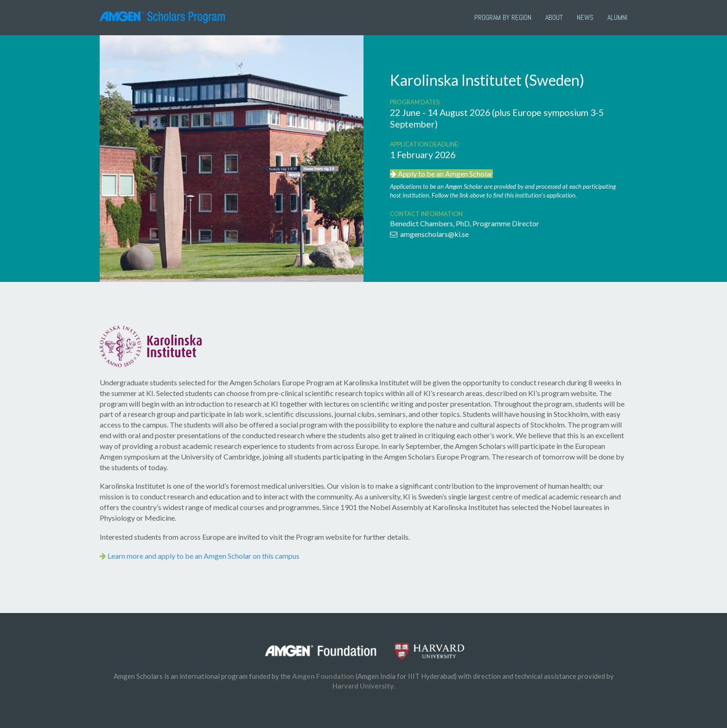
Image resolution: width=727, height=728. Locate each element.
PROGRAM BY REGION (503, 17)
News (585, 17)
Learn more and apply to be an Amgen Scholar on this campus (200, 556)
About (554, 17)
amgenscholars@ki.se (429, 234)
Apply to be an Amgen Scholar (441, 174)
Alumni (617, 17)
